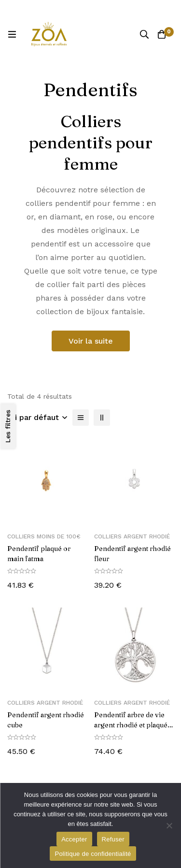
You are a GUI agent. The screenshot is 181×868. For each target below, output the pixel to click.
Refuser (113, 839)
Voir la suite (91, 341)
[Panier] (162, 34)
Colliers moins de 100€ (44, 536)
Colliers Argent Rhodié (132, 536)
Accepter (74, 839)
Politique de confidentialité (93, 854)
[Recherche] (144, 34)
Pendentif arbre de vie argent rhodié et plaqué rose (131, 725)
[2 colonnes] (102, 418)
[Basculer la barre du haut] (171, 10)
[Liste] (81, 418)
